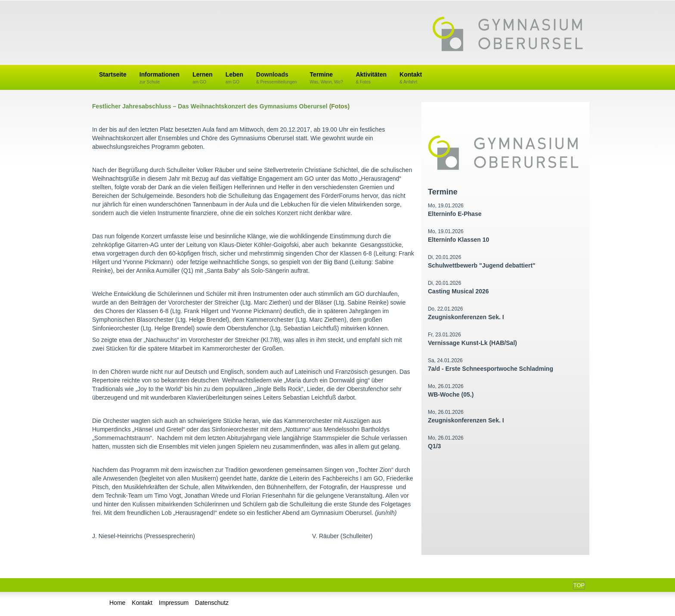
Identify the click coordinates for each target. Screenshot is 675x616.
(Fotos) (339, 106)
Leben (234, 78)
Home (117, 603)
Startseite (113, 74)
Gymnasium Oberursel (508, 35)
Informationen (159, 78)
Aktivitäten (371, 78)
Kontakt (411, 78)
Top (579, 585)
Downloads (277, 78)
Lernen (203, 78)
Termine (327, 78)
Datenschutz (212, 603)
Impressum (174, 603)
